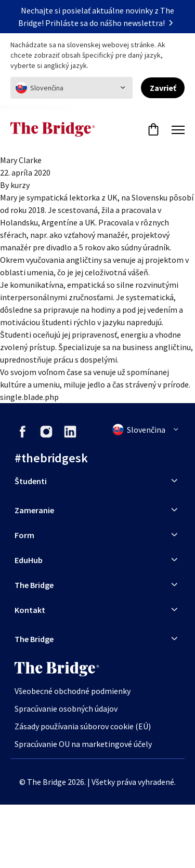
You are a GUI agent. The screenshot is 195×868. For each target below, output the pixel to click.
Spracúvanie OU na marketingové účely (83, 744)
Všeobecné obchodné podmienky (73, 691)
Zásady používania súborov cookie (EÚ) (83, 726)
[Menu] (178, 130)
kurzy (20, 185)
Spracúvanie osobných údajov (66, 709)
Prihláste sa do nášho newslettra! (111, 23)
